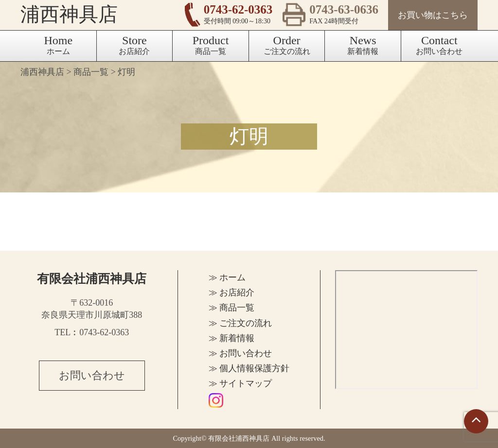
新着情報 (363, 45)
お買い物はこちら (433, 15)
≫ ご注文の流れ (240, 323)
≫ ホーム (227, 277)
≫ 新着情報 (232, 338)
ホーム (58, 45)
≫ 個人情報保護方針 (249, 368)
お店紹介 (134, 45)
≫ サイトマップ (240, 383)
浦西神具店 (69, 14)
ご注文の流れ (287, 45)
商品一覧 (211, 45)
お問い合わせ (439, 45)
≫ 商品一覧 (232, 308)
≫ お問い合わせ (240, 353)
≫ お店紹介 (232, 293)
